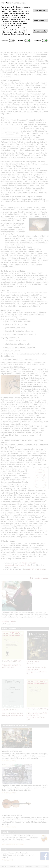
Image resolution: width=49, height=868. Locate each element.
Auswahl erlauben (40, 31)
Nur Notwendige (40, 21)
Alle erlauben (40, 10)
